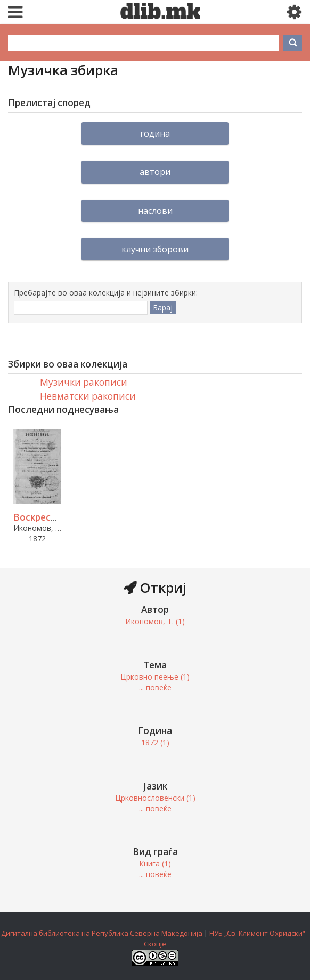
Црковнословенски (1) (155, 798)
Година (155, 133)
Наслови (155, 211)
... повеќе (155, 687)
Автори (155, 172)
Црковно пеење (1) (155, 677)
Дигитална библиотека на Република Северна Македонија (102, 933)
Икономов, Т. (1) (155, 621)
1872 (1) (155, 742)
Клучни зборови (155, 249)
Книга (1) (155, 863)
